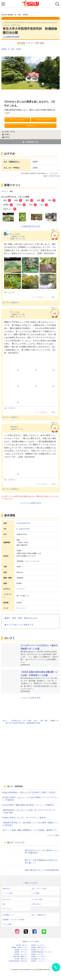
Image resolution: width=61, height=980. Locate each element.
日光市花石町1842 (23, 523)
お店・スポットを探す (39, 888)
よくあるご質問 (37, 899)
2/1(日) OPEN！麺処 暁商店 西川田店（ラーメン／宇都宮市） (29, 805)
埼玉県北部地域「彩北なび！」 (19, 961)
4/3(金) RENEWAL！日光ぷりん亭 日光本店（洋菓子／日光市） (29, 792)
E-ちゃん (13, 234)
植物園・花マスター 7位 (18, 239)
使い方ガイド (7, 899)
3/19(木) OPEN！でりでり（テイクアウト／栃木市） (25, 818)
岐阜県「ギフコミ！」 (22, 952)
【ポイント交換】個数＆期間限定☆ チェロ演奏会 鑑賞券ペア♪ (30, 830)
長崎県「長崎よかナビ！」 (40, 947)
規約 (4, 904)
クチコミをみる (17, 120)
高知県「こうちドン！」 (40, 961)
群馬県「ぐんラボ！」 (22, 954)
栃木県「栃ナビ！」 (23, 945)
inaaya (13, 427)
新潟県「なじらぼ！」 (39, 950)
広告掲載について (9, 915)
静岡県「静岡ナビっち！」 (21, 947)
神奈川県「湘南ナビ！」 (21, 957)
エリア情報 (35, 893)
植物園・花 (5, 49)
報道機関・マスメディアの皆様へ (14, 920)
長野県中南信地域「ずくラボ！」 (43, 952)
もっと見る (53, 835)
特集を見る (6, 888)
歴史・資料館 (16, 49)
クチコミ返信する (11, 302)
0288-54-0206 (11, 37)
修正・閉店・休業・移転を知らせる (21, 618)
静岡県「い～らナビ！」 (40, 957)
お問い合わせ (36, 904)
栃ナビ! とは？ (31, 883)
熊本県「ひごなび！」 (39, 945)
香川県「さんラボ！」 (39, 954)
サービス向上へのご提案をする (19, 625)
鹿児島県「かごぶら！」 (40, 959)
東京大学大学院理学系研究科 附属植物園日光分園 (30, 31)
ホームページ (22, 608)
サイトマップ (7, 909)
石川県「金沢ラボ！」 (22, 959)
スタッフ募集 (7, 924)
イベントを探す (8, 893)
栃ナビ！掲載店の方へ (39, 915)
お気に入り (31, 126)
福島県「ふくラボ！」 (22, 950)
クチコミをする (44, 120)
